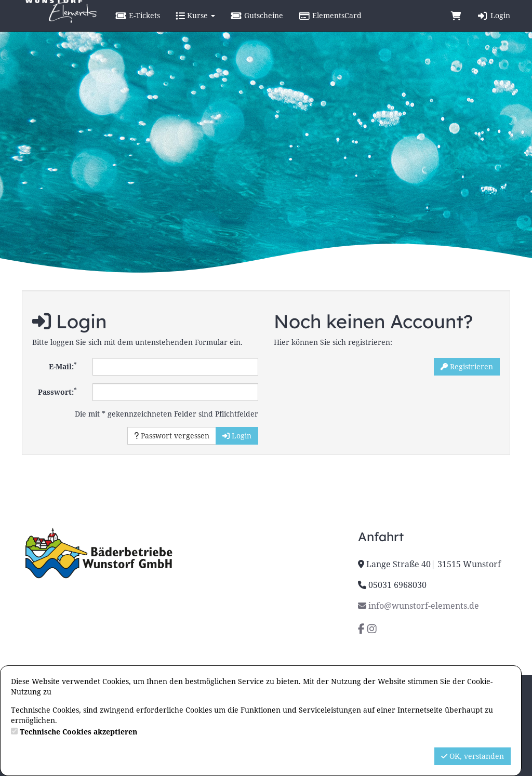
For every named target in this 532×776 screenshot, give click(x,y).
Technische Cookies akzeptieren (78, 732)
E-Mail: (63, 366)
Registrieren (467, 366)
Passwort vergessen (172, 436)
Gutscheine (283, 26)
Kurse (221, 26)
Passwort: (57, 391)
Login (494, 26)
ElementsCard (356, 26)
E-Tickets (164, 26)
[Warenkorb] (456, 26)
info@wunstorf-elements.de (418, 606)
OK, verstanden (473, 756)
